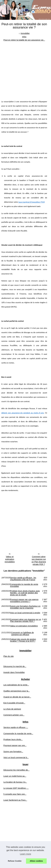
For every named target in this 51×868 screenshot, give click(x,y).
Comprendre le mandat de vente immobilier (24, 585)
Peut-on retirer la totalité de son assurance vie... (24, 40)
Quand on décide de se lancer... (17, 697)
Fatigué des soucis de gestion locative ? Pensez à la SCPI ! (23, 640)
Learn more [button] (26, 854)
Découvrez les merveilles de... (16, 770)
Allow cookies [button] (36, 861)
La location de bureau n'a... (15, 782)
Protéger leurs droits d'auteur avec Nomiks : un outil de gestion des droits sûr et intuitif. (25, 593)
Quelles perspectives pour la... (17, 691)
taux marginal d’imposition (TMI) (32, 202)
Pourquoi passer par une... (15, 745)
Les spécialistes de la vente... (16, 685)
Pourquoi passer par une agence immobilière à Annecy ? (24, 600)
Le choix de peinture (12, 709)
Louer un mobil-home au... (15, 776)
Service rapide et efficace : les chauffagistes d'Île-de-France (23, 579)
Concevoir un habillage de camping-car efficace (22, 634)
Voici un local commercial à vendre (25, 613)
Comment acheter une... (14, 715)
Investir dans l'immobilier (14, 672)
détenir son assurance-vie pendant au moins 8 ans (23, 413)
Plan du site (8, 656)
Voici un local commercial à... (16, 758)
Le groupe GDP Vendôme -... (16, 788)
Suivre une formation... (13, 752)
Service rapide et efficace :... (16, 727)
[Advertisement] (26, 69)
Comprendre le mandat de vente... (18, 734)
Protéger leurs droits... (13, 739)
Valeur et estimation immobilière (10, 559)
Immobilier (25, 33)
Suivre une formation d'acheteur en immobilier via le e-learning (25, 607)
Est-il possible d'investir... (14, 703)
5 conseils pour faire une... (15, 794)
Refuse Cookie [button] (15, 861)
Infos (24, 37)
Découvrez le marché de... (15, 666)
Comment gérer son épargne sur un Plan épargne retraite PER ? (39, 560)
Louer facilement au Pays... (15, 800)
